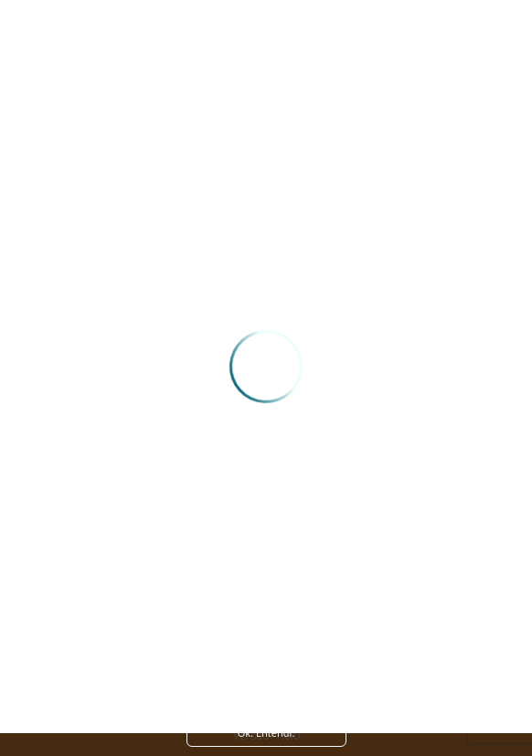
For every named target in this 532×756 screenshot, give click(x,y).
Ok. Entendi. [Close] (266, 733)
